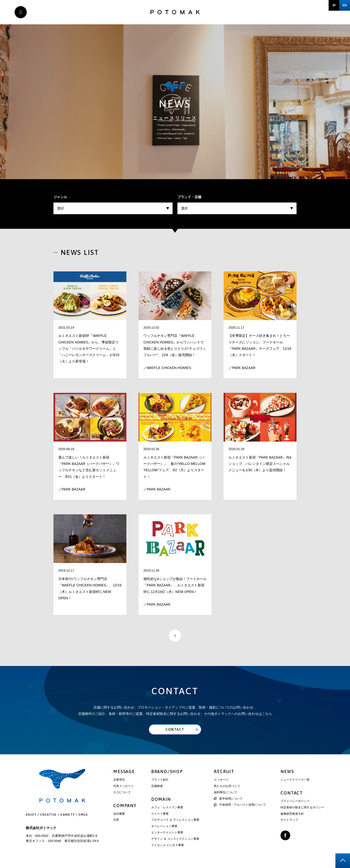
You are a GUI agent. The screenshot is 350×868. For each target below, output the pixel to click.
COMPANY (125, 806)
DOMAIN (161, 799)
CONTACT (292, 793)
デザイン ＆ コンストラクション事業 (175, 839)
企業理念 (119, 780)
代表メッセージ (123, 786)
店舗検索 (157, 786)
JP (334, 5)
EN (345, 5)
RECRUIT (224, 772)
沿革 (116, 820)
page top (343, 861)
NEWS (287, 772)
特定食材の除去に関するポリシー (302, 807)
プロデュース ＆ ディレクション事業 (175, 820)
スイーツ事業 (160, 814)
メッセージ (221, 780)
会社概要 (119, 814)
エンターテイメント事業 (167, 833)
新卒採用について (228, 799)
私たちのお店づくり (227, 786)
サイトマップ (289, 820)
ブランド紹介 (160, 780)
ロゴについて (122, 792)
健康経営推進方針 (292, 814)
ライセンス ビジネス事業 (168, 845)
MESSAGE (124, 772)
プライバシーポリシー (295, 801)
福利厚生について (226, 792)
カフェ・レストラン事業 (167, 807)
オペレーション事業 (164, 826)
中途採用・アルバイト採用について (240, 805)
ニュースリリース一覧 (295, 780)
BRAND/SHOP (167, 772)
